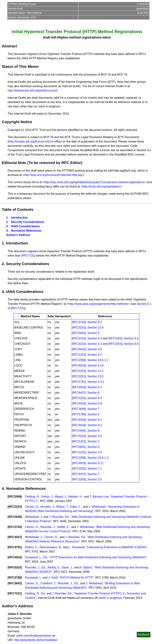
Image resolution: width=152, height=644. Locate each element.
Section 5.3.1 (96, 382)
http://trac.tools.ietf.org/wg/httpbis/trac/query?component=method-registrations (94, 182)
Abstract (9, 46)
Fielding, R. (32, 497)
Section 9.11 (96, 463)
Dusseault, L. (33, 578)
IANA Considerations (25, 226)
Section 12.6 (96, 328)
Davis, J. (67, 567)
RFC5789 (15, 578)
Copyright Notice (17, 122)
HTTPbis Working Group (22, 4)
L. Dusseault (77, 547)
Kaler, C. (76, 507)
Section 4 (94, 333)
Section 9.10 (96, 365)
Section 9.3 (95, 387)
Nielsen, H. (75, 497)
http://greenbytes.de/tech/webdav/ (36, 640)
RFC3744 (15, 527)
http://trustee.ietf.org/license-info (29, 141)
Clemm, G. (32, 507)
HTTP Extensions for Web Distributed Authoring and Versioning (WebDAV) (98, 557)
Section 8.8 (131, 344)
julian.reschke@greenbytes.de (36, 636)
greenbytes (143, 8)
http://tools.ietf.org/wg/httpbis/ (101, 186)
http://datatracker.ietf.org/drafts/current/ (33, 90)
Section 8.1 (144, 304)
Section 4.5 (95, 452)
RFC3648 (15, 517)
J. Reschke (143, 4)
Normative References (26, 231)
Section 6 (94, 393)
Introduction (19, 218)
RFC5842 (15, 583)
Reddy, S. (54, 567)
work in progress (110, 598)
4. (7, 231)
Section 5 (94, 447)
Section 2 (94, 414)
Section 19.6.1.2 (98, 360)
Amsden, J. (47, 507)
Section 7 (94, 409)
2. (7, 222)
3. (7, 226)
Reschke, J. (48, 527)
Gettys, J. (47, 497)
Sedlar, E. (63, 527)
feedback (144, 635)
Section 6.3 (95, 398)
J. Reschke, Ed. (59, 517)
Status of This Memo (20, 66)
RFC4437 (15, 537)
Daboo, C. (31, 547)
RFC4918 (15, 557)
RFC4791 (15, 547)
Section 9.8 (95, 349)
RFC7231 (15, 593)
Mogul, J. (61, 497)
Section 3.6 (95, 436)
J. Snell (53, 578)
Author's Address (18, 235)
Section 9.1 (95, 420)
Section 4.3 (95, 344)
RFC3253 (15, 507)
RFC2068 (15, 497)
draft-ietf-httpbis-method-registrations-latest (77, 37)
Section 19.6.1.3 (98, 458)
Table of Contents (18, 209)
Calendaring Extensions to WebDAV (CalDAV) (117, 547)
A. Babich (86, 567)
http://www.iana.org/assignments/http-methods (98, 304)
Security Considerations (28, 222)
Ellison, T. (62, 507)
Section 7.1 (95, 469)
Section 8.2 (95, 355)
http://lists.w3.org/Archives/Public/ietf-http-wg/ (53, 175)
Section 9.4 (131, 338)
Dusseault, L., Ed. (36, 557)
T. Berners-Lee (99, 497)
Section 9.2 (95, 425)
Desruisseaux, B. (51, 547)
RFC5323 (15, 567)
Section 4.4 (95, 338)
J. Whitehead (97, 507)
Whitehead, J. (34, 517)
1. (7, 218)
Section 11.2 (96, 371)
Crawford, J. (48, 583)
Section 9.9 (95, 403)
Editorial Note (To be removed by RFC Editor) (42, 163)
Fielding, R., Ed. (35, 593)
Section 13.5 (96, 376)
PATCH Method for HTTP (77, 578)
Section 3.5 (95, 479)
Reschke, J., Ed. (36, 567)
